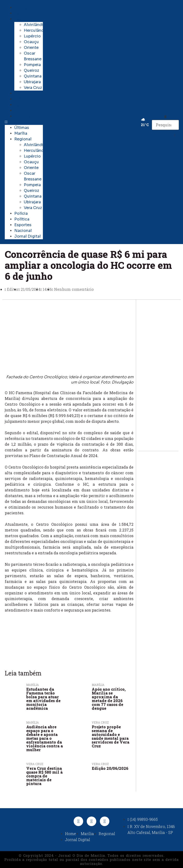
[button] (24, 122)
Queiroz (31, 70)
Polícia (20, 93)
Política (20, 99)
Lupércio (32, 36)
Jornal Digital (25, 116)
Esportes (22, 105)
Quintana (33, 76)
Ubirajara (32, 82)
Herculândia (36, 30)
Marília (20, 13)
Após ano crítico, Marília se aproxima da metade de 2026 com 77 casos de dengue (109, 699)
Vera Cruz (33, 88)
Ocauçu (31, 42)
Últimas (21, 8)
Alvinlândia (35, 25)
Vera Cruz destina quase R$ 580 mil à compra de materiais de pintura (44, 776)
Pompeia (32, 65)
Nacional (22, 110)
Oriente (31, 48)
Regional (22, 19)
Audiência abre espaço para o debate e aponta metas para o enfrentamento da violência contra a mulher (45, 738)
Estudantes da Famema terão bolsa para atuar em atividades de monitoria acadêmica (43, 699)
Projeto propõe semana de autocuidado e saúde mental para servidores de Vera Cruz (111, 736)
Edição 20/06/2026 (110, 768)
